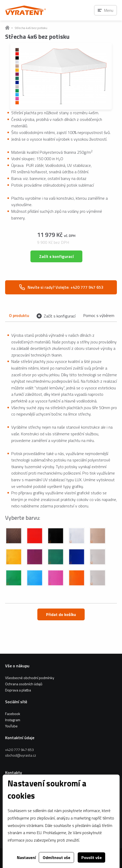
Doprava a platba (18, 690)
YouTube (11, 726)
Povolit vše (92, 857)
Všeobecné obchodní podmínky (30, 678)
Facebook (13, 714)
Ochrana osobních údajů (24, 684)
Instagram (13, 720)
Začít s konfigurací (56, 256)
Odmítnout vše (57, 857)
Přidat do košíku (61, 614)
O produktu (19, 315)
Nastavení (26, 857)
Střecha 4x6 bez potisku (31, 28)
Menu (109, 10)
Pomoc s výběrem (99, 315)
